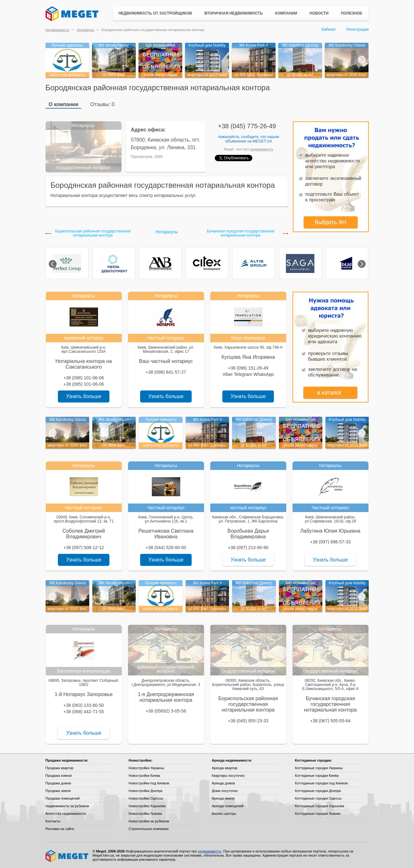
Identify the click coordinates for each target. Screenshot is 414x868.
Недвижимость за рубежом (67, 806)
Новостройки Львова (145, 814)
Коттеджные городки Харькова (320, 806)
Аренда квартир (225, 768)
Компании (286, 13)
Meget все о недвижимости (67, 856)
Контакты (53, 821)
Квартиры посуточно (228, 776)
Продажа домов (58, 783)
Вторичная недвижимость (234, 13)
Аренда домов (223, 783)
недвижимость (262, 149)
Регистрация (357, 29)
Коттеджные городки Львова (318, 814)
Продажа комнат (59, 776)
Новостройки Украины (147, 768)
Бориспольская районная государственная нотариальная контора (93, 233)
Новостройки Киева (144, 776)
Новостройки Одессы (146, 798)
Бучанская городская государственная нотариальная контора (241, 233)
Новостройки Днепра (146, 791)
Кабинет (329, 29)
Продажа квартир (60, 768)
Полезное (352, 13)
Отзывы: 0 (102, 104)
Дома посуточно (225, 791)
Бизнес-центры (224, 814)
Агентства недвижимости (66, 814)
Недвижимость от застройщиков (155, 13)
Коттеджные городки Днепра (318, 791)
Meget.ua (262, 141)
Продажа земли (58, 791)
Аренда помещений (228, 806)
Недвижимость (58, 30)
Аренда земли (223, 798)
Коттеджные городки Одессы (318, 798)
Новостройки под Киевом (149, 783)
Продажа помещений (63, 798)
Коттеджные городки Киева (317, 776)
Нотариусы (85, 30)
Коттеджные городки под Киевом (321, 783)
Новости (319, 13)
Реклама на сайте (60, 829)
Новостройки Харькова (147, 806)
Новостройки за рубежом (149, 821)
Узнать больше (84, 396)
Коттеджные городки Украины (319, 768)
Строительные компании (149, 829)
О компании (64, 104)
